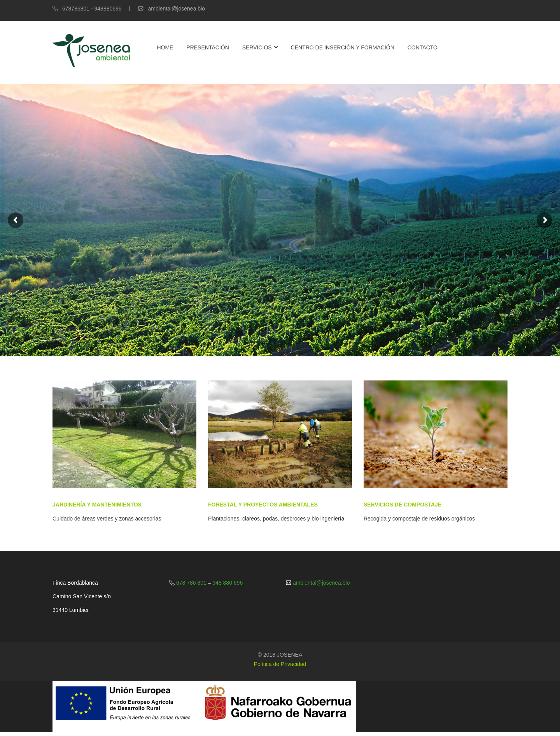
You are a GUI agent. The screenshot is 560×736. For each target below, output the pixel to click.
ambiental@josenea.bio (320, 583)
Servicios (257, 47)
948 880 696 (227, 583)
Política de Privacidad (280, 664)
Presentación (207, 47)
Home (165, 47)
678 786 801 (191, 583)
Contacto (423, 47)
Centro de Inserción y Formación (343, 47)
